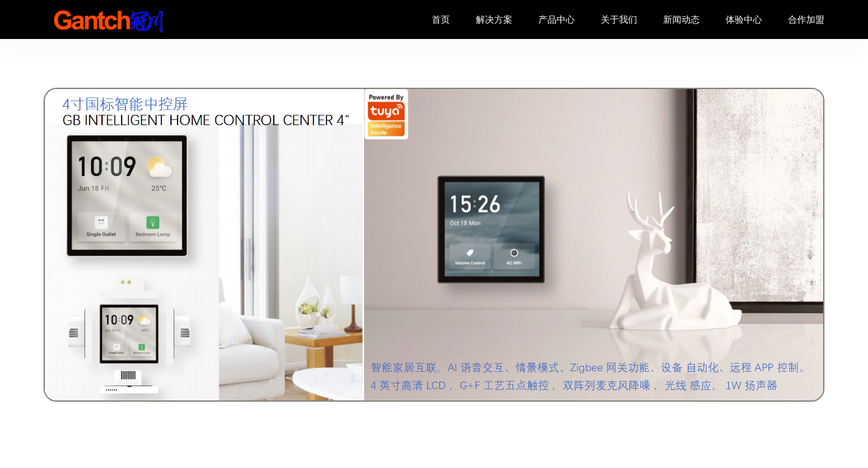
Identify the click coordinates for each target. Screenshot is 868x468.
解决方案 (494, 19)
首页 (441, 19)
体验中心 (744, 19)
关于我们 (619, 19)
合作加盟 (806, 19)
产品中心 (557, 19)
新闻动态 (681, 19)
